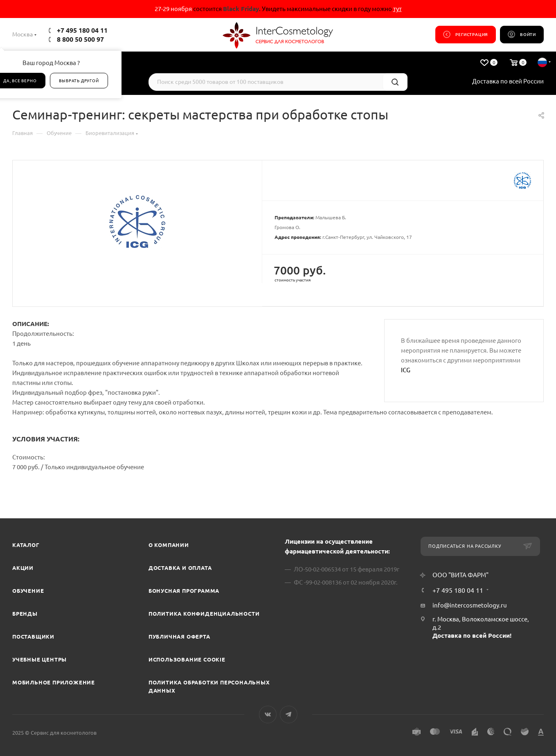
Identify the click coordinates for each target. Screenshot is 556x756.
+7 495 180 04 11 (82, 30)
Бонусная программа (184, 591)
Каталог (26, 545)
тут (397, 9)
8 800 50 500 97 (80, 39)
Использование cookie (187, 659)
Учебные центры (39, 659)
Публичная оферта (179, 637)
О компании (169, 545)
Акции (23, 568)
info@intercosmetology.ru (470, 605)
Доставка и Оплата (180, 568)
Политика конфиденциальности (204, 614)
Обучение (28, 591)
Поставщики (33, 637)
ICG (406, 370)
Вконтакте (268, 714)
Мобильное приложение (54, 682)
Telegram (289, 714)
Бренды (25, 614)
